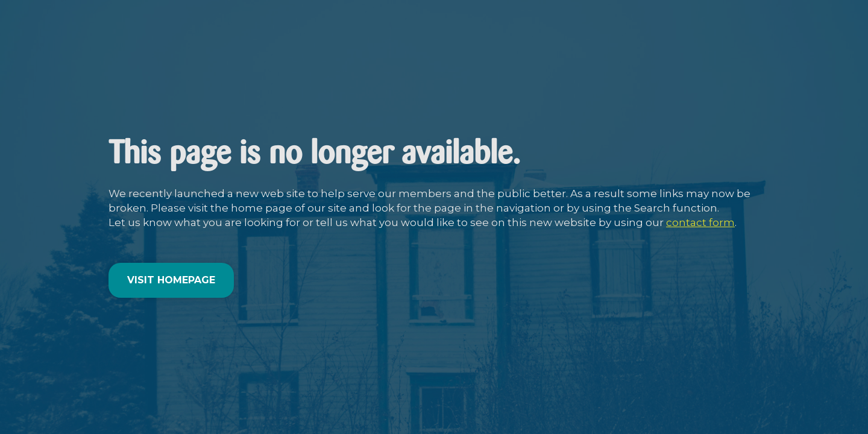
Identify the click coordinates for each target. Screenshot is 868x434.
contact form (700, 222)
